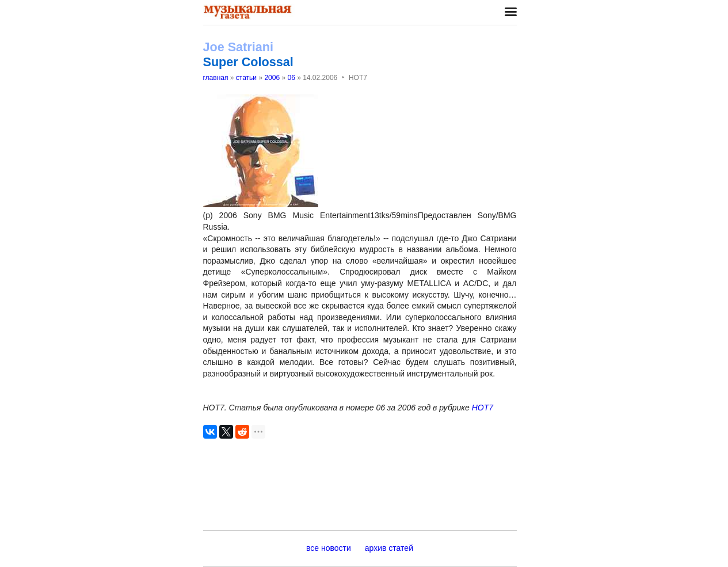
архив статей (389, 548)
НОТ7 (483, 408)
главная (216, 78)
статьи (246, 78)
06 (291, 78)
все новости (329, 548)
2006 (272, 78)
